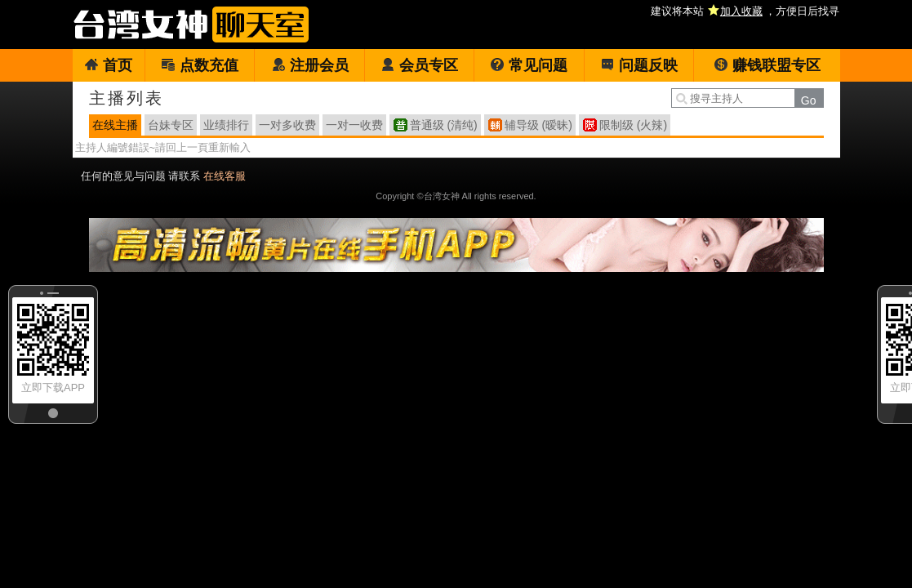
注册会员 (310, 65)
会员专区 (419, 65)
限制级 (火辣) (633, 125)
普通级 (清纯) (444, 125)
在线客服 (225, 176)
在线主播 (115, 125)
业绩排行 (226, 125)
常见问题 (529, 65)
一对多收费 (287, 125)
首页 (108, 65)
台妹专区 (171, 125)
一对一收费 (354, 125)
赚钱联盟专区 (767, 65)
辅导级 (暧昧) (538, 125)
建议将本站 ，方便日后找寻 (745, 11)
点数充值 (200, 65)
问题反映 (639, 65)
